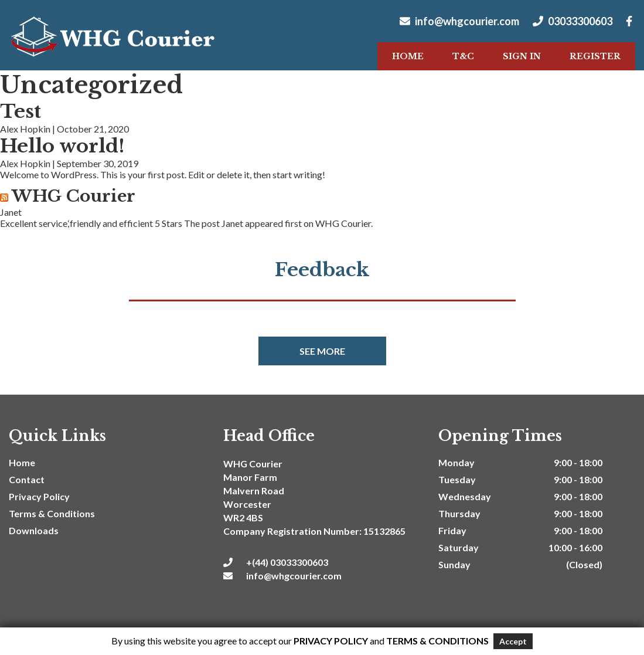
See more (322, 351)
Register (595, 56)
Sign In (522, 56)
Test (21, 111)
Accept (513, 641)
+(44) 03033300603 (276, 562)
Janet (11, 212)
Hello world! (62, 146)
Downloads (34, 530)
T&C (463, 56)
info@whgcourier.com (459, 21)
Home (408, 56)
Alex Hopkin (25, 129)
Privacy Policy (39, 496)
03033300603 (573, 21)
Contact (27, 479)
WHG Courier (74, 196)
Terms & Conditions (52, 513)
